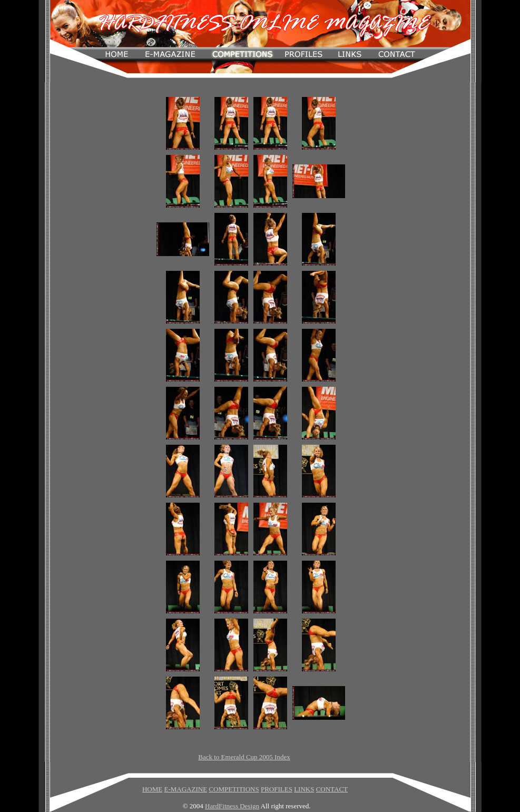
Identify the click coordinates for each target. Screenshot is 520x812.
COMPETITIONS (234, 789)
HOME (152, 789)
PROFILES (277, 789)
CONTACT (332, 789)
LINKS (304, 789)
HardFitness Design (232, 806)
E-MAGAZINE (185, 789)
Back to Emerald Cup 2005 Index (244, 757)
